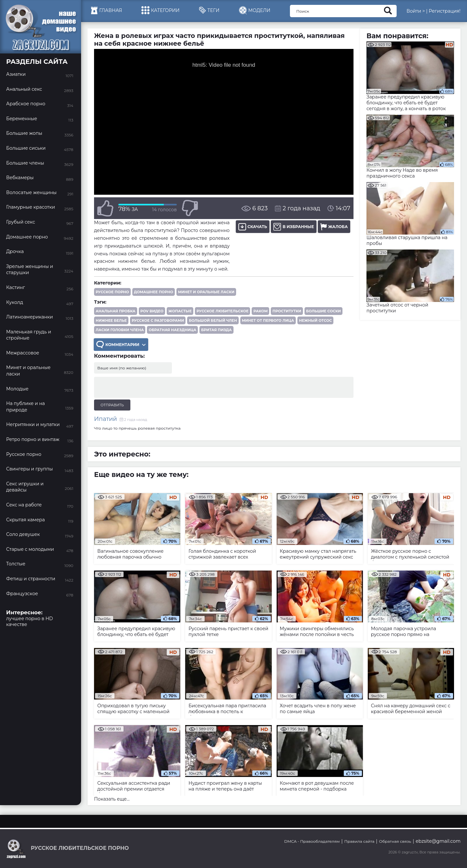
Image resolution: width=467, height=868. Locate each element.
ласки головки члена (120, 330)
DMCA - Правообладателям (312, 841)
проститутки (287, 311)
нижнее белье (111, 320)
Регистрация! (445, 11)
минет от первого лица (268, 320)
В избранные (294, 227)
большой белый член (213, 320)
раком (260, 311)
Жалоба (334, 227)
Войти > (416, 11)
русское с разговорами (158, 320)
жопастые (180, 311)
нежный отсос (315, 320)
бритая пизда (216, 330)
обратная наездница (172, 330)
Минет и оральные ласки (206, 292)
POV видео (152, 311)
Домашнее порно (154, 292)
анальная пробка (116, 311)
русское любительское (222, 311)
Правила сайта (359, 841)
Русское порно (112, 292)
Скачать (253, 227)
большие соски (323, 311)
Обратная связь (395, 841)
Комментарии (121, 345)
